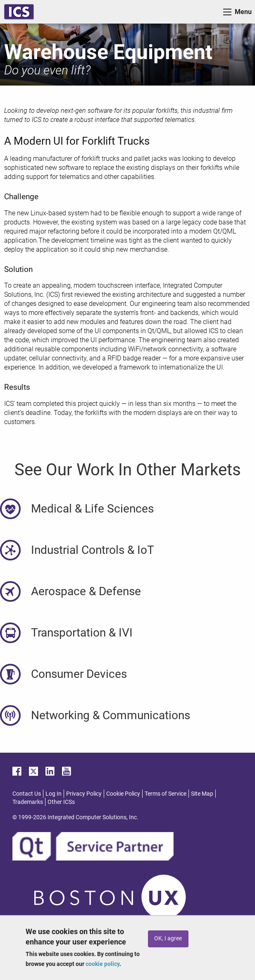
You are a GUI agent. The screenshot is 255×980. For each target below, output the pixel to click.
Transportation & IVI (82, 633)
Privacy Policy (84, 794)
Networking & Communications (111, 715)
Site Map (202, 794)
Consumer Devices (79, 674)
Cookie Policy (123, 794)
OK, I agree (168, 938)
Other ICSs (61, 802)
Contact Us (27, 794)
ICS (19, 12)
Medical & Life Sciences (92, 509)
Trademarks (28, 802)
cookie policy (102, 964)
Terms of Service (166, 794)
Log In (54, 794)
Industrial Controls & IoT (93, 550)
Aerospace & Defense (86, 591)
